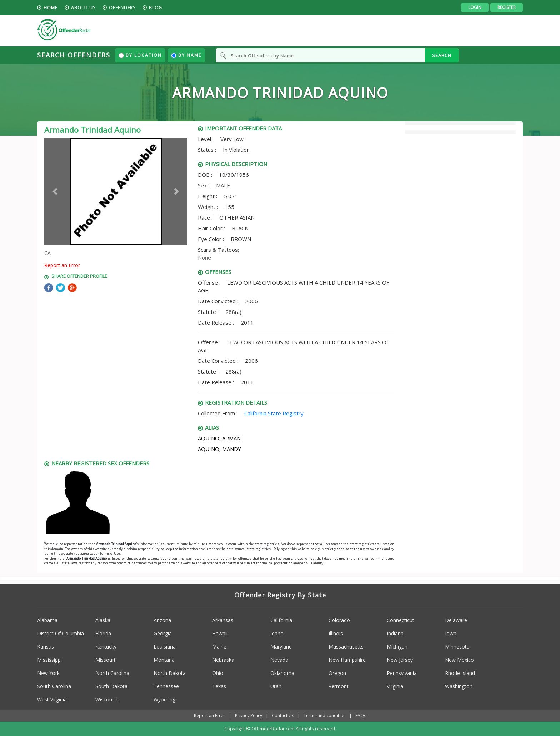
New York (48, 673)
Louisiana (165, 647)
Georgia (163, 633)
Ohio (218, 673)
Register (507, 7)
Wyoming (164, 699)
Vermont (339, 686)
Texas (219, 686)
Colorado (339, 620)
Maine (219, 647)
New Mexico (459, 660)
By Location (140, 55)
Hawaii (220, 633)
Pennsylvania (402, 673)
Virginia (395, 686)
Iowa (451, 633)
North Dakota (170, 673)
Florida (103, 633)
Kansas (46, 647)
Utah (276, 686)
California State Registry (274, 413)
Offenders (122, 8)
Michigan (397, 647)
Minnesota (457, 647)
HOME (51, 8)
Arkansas (223, 620)
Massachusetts (346, 647)
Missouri (105, 660)
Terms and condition (325, 715)
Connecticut (401, 620)
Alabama (47, 620)
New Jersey (400, 660)
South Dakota (111, 686)
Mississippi (49, 660)
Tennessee (166, 686)
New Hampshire (347, 660)
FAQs (361, 715)
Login (475, 7)
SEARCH (442, 55)
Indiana (395, 633)
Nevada (279, 660)
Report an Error (62, 265)
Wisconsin (107, 699)
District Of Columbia (61, 633)
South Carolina (54, 686)
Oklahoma (282, 673)
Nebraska (223, 660)
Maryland (281, 647)
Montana (164, 660)
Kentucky (106, 647)
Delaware (456, 620)
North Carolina (112, 673)
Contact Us (283, 715)
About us (83, 8)
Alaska (103, 620)
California (281, 620)
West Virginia (52, 699)
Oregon (337, 673)
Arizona (162, 620)
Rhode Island (460, 673)
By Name (186, 55)
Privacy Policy (249, 715)
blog (156, 8)
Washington (459, 686)
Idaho (277, 633)
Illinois (336, 633)
